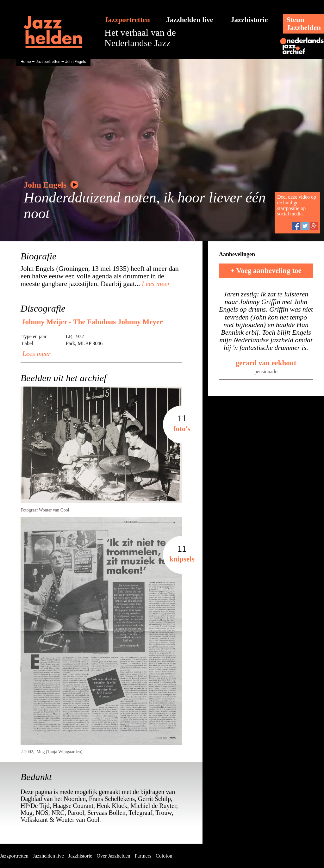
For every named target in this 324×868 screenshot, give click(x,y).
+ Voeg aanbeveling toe (266, 271)
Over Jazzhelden (113, 856)
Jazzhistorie (249, 20)
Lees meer (155, 284)
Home (26, 62)
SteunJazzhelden (304, 24)
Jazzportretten (127, 20)
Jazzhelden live (190, 20)
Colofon (164, 856)
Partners (143, 856)
